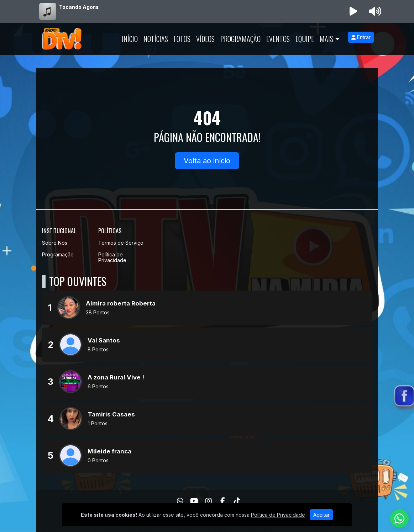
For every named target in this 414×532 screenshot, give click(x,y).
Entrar (361, 37)
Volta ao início (207, 161)
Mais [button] (326, 39)
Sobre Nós (55, 243)
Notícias (156, 39)
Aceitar (321, 515)
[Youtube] (194, 501)
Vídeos (205, 39)
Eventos (278, 39)
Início (130, 39)
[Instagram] (209, 501)
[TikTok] (237, 501)
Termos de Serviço (121, 243)
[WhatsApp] (180, 501)
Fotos (182, 39)
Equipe (305, 39)
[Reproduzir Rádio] (353, 11)
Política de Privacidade (112, 257)
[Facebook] (223, 501)
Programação (240, 39)
